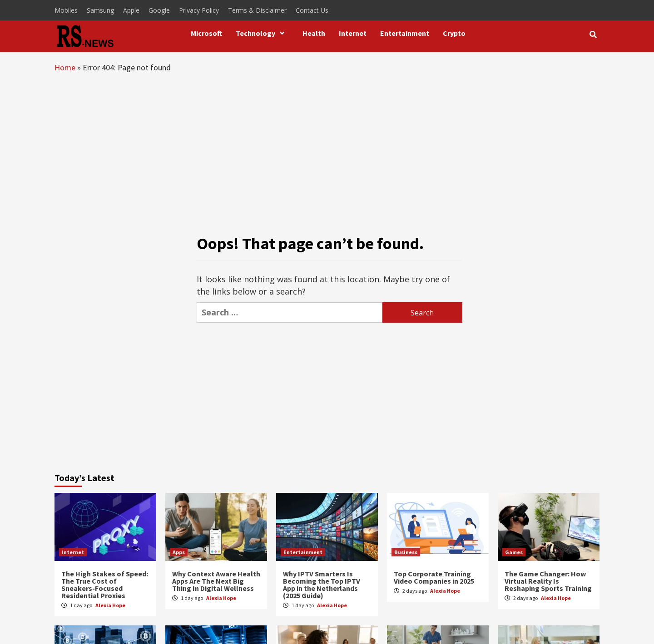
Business (406, 552)
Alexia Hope (110, 605)
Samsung (100, 10)
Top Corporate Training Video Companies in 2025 (434, 577)
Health (314, 33)
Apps (179, 552)
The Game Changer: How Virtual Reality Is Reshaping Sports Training (548, 581)
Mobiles (66, 10)
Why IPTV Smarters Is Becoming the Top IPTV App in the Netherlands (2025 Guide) (322, 585)
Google (159, 10)
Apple (131, 10)
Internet (353, 33)
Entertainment (405, 33)
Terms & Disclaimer (257, 10)
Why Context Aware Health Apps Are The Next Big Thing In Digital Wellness (216, 581)
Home (65, 67)
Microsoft (206, 33)
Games (514, 552)
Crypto (454, 33)
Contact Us (312, 10)
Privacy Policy (199, 10)
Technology (262, 33)
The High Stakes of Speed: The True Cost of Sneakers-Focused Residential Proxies (105, 585)
